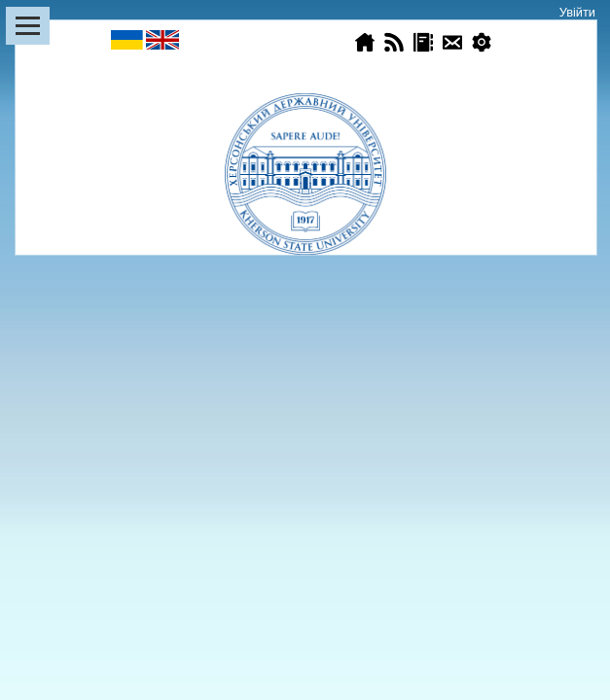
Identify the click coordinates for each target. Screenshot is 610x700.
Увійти (577, 12)
